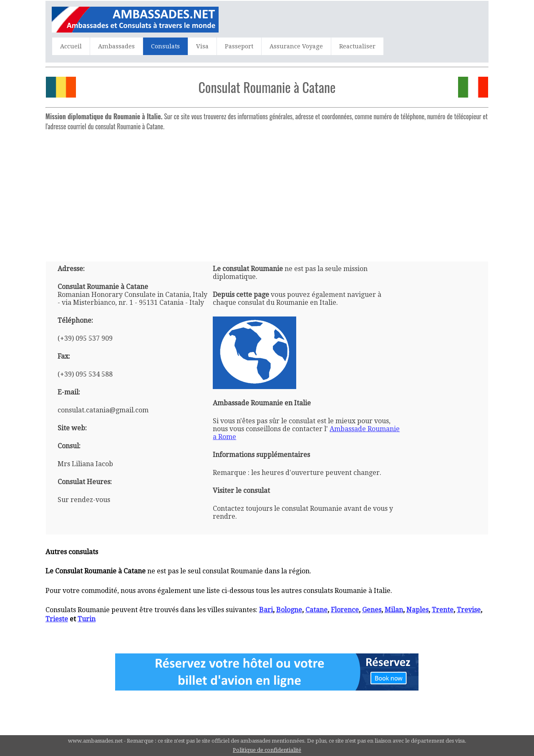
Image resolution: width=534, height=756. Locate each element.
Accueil (71, 46)
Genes (372, 610)
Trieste (57, 619)
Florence (345, 610)
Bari (266, 610)
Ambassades (116, 46)
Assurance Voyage (296, 46)
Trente (443, 610)
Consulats (165, 46)
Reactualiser (357, 46)
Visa (202, 46)
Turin (87, 619)
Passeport (239, 46)
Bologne (289, 610)
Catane (316, 610)
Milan (394, 610)
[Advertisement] (267, 193)
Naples (417, 610)
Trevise (469, 610)
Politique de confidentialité (267, 750)
